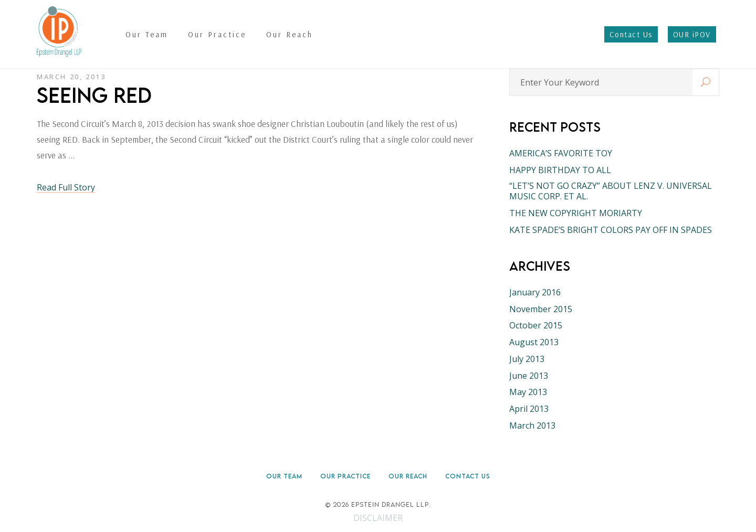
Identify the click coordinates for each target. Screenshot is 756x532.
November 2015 (541, 309)
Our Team (284, 476)
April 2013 (529, 409)
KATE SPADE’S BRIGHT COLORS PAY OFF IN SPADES (611, 230)
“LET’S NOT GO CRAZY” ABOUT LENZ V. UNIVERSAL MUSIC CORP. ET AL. (611, 191)
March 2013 (532, 425)
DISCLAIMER (378, 518)
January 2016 (535, 292)
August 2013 (534, 342)
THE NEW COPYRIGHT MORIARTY (576, 213)
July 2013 (527, 359)
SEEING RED (94, 95)
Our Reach (408, 476)
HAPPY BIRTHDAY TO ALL (560, 170)
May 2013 (528, 392)
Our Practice (345, 476)
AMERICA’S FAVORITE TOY (561, 153)
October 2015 (536, 325)
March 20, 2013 (71, 77)
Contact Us (468, 476)
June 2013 (529, 376)
